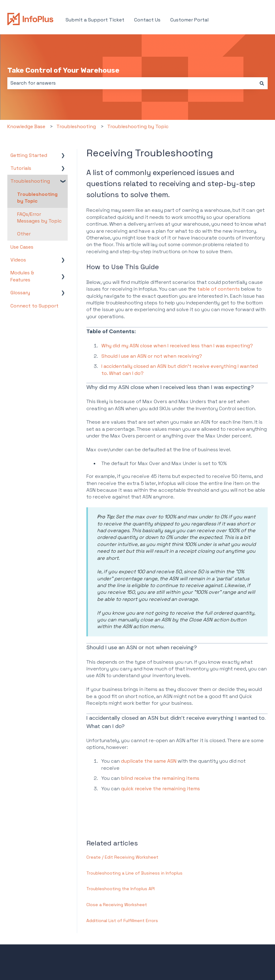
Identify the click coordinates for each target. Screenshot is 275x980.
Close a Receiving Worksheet (117, 905)
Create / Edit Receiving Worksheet (122, 857)
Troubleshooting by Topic (138, 126)
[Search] (262, 83)
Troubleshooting (76, 126)
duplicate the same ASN (149, 761)
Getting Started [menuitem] (29, 155)
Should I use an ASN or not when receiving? (152, 356)
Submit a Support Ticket (95, 20)
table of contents (218, 289)
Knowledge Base (26, 126)
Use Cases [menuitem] (22, 247)
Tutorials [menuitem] (21, 168)
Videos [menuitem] (18, 260)
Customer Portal (189, 20)
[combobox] (132, 83)
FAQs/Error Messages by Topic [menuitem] (39, 217)
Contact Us (147, 20)
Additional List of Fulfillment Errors (122, 921)
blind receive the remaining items (160, 778)
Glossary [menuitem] (20, 293)
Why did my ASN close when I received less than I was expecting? (177, 346)
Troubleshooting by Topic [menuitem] (37, 198)
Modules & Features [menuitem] (22, 276)
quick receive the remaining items (160, 789)
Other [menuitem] (24, 234)
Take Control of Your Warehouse (63, 70)
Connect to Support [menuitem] (34, 306)
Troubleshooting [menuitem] (30, 181)
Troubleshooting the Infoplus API (121, 889)
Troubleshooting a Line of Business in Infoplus (134, 873)
